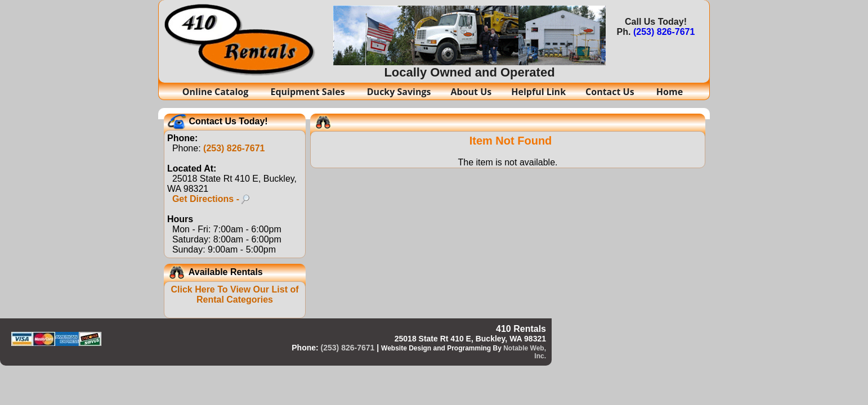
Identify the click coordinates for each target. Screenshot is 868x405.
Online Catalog (217, 92)
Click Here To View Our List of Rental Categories (234, 294)
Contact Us (611, 92)
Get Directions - (211, 199)
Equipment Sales (308, 92)
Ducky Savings (399, 92)
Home (670, 92)
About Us (471, 92)
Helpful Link (538, 92)
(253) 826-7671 (664, 32)
